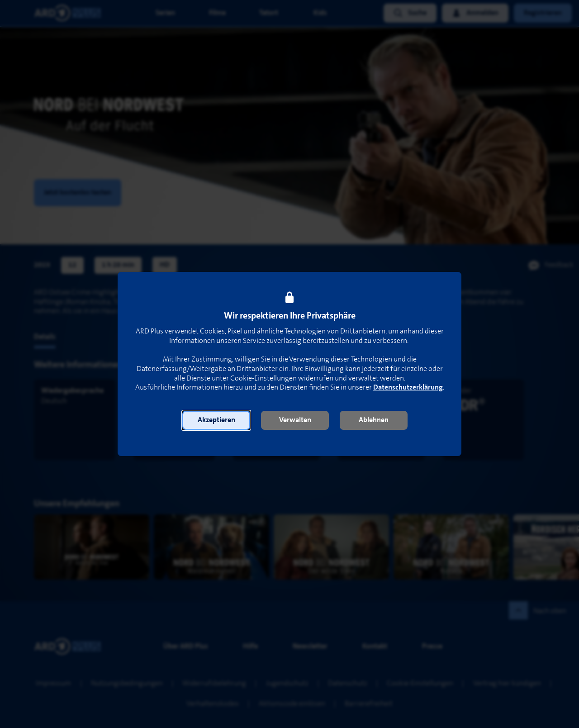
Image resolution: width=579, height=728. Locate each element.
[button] (216, 420)
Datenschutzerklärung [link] (408, 388)
